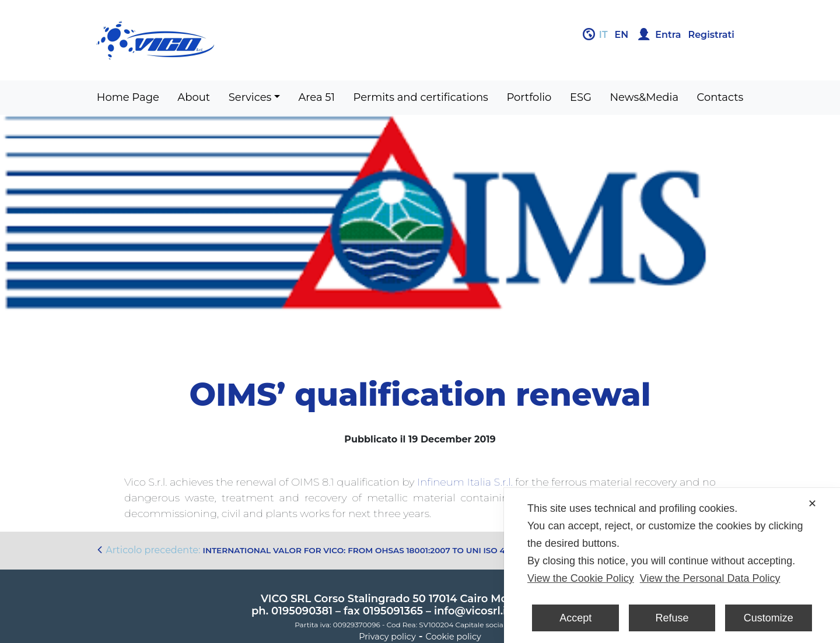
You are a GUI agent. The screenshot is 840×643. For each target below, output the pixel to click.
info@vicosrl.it (472, 611)
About (194, 97)
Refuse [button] (672, 618)
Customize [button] (769, 618)
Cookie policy (454, 637)
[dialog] (672, 565)
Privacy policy (387, 637)
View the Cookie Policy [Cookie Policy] (581, 578)
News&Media (644, 97)
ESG (581, 97)
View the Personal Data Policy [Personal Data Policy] (710, 578)
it (603, 35)
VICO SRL (286, 599)
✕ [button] (812, 504)
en (622, 35)
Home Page (128, 97)
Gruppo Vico (254, 40)
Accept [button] (575, 618)
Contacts (720, 97)
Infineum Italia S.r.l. (465, 482)
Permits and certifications (421, 97)
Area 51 (316, 97)
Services (250, 97)
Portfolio (529, 97)
